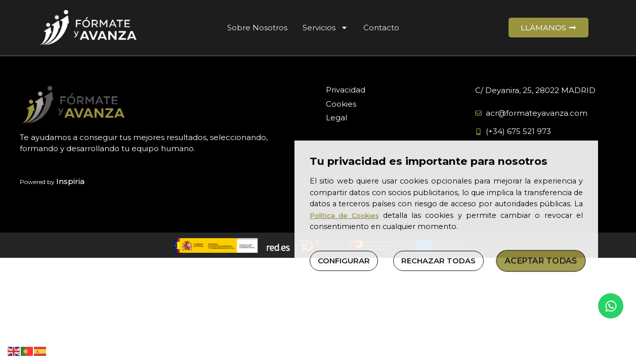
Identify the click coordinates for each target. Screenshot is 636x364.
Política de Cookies (344, 215)
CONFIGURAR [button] (344, 261)
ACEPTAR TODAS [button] (541, 261)
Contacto (381, 28)
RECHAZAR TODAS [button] (438, 261)
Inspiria (70, 181)
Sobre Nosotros (257, 28)
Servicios (325, 28)
